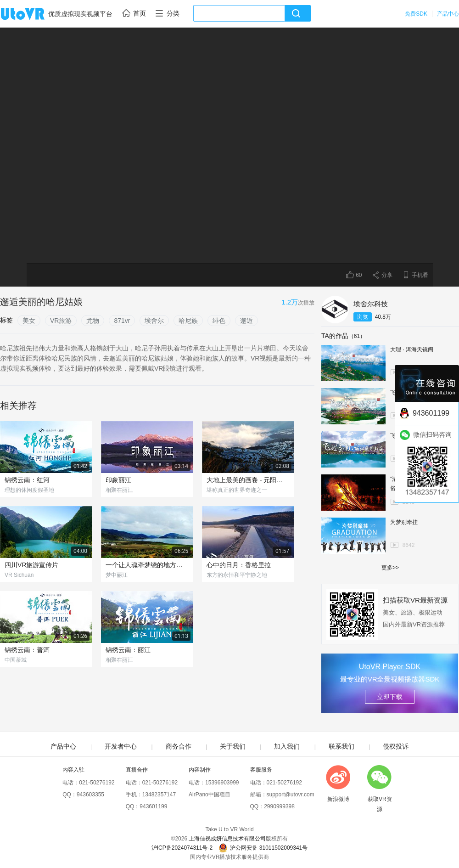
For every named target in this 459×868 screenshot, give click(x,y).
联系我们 (341, 746)
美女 (29, 321)
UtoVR (33, 14)
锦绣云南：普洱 (27, 650)
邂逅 (246, 321)
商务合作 (179, 746)
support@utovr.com (291, 795)
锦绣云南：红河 (27, 480)
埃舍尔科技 (371, 304)
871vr (122, 321)
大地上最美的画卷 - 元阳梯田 (248, 480)
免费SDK (416, 14)
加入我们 (287, 746)
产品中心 (448, 14)
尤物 (93, 321)
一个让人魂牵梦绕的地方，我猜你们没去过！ (147, 565)
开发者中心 (121, 746)
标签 (6, 320)
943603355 (90, 795)
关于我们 (233, 746)
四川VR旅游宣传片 (31, 565)
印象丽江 (118, 480)
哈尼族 (188, 321)
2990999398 (279, 806)
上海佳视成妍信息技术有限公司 (227, 839)
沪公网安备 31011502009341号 (263, 848)
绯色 (219, 321)
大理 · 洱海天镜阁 (412, 349)
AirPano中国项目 (210, 795)
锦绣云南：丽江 (128, 650)
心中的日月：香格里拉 (239, 565)
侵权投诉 (396, 746)
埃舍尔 (154, 321)
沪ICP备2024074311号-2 (182, 848)
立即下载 (390, 697)
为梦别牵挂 (404, 522)
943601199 (153, 806)
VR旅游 (61, 321)
